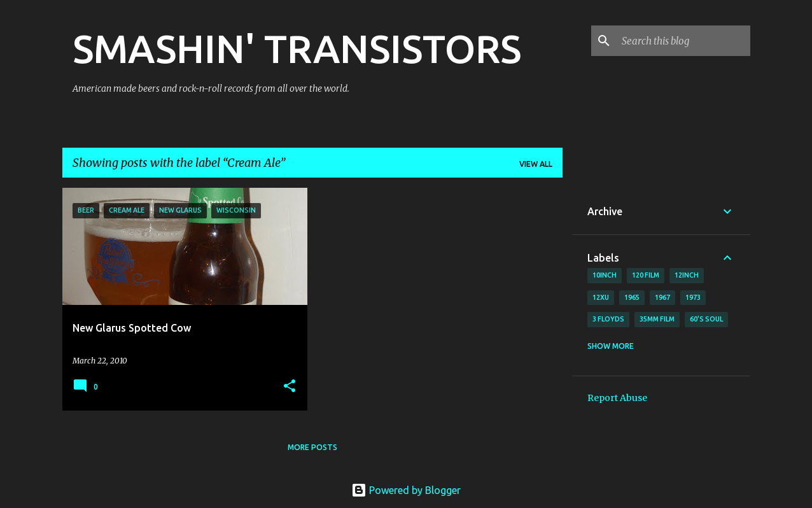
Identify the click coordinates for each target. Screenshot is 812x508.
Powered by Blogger (406, 490)
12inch (687, 275)
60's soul (706, 319)
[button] (290, 387)
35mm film (657, 319)
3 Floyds (608, 319)
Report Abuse (617, 398)
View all (536, 164)
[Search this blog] (683, 41)
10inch (605, 275)
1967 (662, 297)
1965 (632, 297)
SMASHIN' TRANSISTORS (297, 48)
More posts (312, 447)
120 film (646, 275)
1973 (693, 297)
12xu (601, 297)
